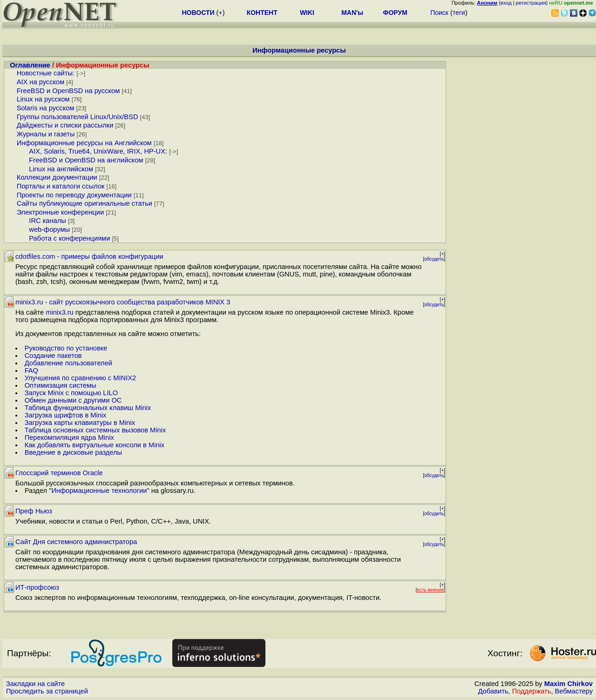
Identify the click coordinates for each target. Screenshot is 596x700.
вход (506, 3)
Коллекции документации (57, 177)
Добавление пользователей (68, 363)
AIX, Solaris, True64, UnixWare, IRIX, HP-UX (97, 151)
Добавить (493, 691)
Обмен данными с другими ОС (73, 400)
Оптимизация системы (61, 385)
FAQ (31, 370)
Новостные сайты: (46, 73)
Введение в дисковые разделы (73, 452)
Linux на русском (43, 99)
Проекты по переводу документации (74, 195)
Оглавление (30, 65)
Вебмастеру (574, 691)
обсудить (434, 259)
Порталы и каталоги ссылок (61, 186)
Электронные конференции (60, 212)
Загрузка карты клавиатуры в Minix (80, 423)
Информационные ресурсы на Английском (84, 143)
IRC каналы (47, 221)
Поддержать (532, 691)
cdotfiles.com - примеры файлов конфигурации (89, 256)
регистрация (531, 3)
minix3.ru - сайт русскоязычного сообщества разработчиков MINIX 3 (123, 302)
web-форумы (49, 229)
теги (459, 13)
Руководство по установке (66, 348)
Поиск (439, 13)
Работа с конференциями (69, 238)
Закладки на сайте (35, 684)
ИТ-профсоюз (37, 587)
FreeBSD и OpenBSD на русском (68, 91)
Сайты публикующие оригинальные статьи (85, 203)
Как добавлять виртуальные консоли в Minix (95, 445)
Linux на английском (61, 169)
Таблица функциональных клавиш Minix (88, 408)
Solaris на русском (46, 108)
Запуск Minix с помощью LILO (71, 393)
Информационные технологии (99, 491)
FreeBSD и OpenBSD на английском (86, 160)
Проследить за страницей (47, 691)
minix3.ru (59, 312)
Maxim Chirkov (569, 684)
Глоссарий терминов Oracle (59, 473)
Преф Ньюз (34, 511)
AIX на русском (41, 82)
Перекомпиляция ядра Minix (69, 437)
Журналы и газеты (46, 134)
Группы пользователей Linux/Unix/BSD (78, 117)
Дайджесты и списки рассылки (65, 125)
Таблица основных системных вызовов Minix (95, 430)
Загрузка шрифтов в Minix (66, 415)
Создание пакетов (53, 356)
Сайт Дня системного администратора (76, 542)
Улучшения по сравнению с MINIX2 (80, 378)
